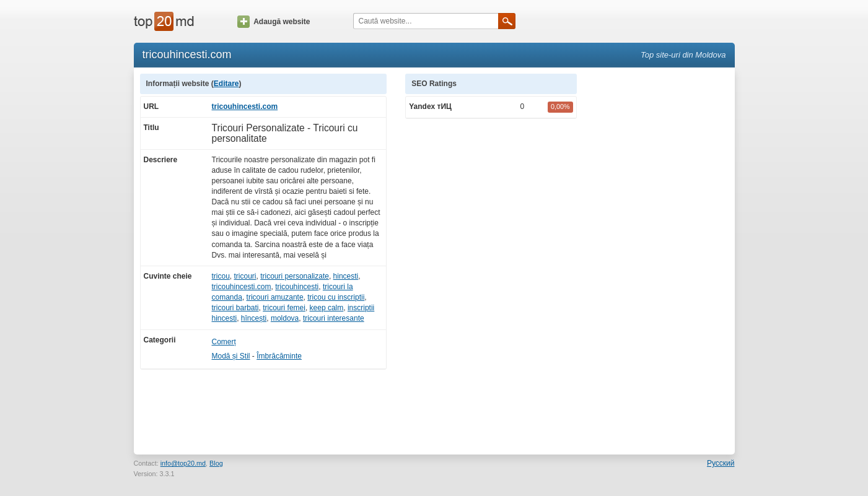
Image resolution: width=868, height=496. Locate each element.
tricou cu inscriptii (336, 297)
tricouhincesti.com (245, 107)
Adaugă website (274, 22)
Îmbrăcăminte (279, 356)
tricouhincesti (297, 287)
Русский (721, 463)
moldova (285, 318)
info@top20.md (183, 463)
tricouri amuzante (275, 297)
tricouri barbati (235, 308)
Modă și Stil (231, 356)
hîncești (254, 318)
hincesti (346, 276)
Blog (216, 463)
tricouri (245, 276)
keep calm (327, 308)
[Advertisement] (662, 259)
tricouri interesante (334, 318)
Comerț (224, 342)
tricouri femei (284, 308)
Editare (226, 84)
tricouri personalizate (295, 276)
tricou (221, 276)
